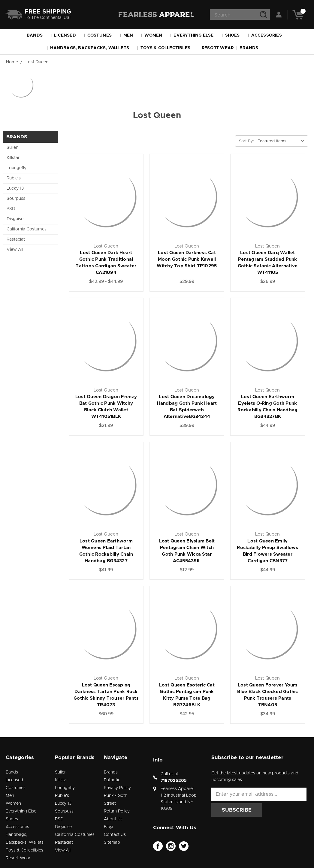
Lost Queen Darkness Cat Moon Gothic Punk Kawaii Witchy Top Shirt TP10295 (187, 259)
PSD (11, 209)
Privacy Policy (117, 788)
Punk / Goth (116, 796)
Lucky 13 (15, 188)
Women (156, 35)
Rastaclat (16, 239)
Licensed (68, 35)
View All (15, 250)
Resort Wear (218, 48)
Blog (108, 827)
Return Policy (117, 811)
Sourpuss (16, 199)
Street (110, 803)
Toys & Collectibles (168, 48)
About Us (113, 819)
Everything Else (196, 35)
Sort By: (246, 141)
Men (131, 35)
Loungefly (17, 168)
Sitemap (112, 842)
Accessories (269, 35)
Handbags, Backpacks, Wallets (92, 48)
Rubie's (14, 178)
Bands (37, 35)
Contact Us (115, 835)
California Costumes (27, 229)
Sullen (12, 148)
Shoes (235, 35)
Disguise (15, 219)
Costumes (102, 35)
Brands (252, 48)
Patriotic (112, 780)
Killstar (13, 158)
